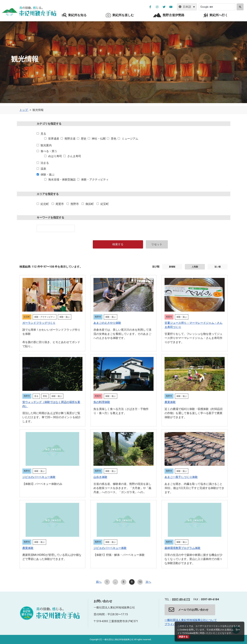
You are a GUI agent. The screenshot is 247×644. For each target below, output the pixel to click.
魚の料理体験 (102, 402)
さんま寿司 (74, 156)
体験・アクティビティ (95, 180)
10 (140, 582)
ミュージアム (130, 139)
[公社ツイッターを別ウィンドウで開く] (164, 7)
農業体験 (170, 402)
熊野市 (75, 204)
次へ (148, 582)
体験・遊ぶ (48, 175)
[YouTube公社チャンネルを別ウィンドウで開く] (171, 7)
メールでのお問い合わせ (189, 610)
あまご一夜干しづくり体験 (181, 477)
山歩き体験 (100, 477)
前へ (99, 582)
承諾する (183, 637)
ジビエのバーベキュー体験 (39, 477)
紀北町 (45, 204)
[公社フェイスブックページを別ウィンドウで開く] (150, 7)
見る (43, 134)
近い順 (218, 267)
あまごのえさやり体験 (107, 323)
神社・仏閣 (99, 139)
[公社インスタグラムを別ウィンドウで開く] (157, 7)
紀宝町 (105, 204)
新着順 (172, 267)
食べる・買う (49, 151)
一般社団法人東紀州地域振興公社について (191, 620)
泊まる (45, 163)
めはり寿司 (55, 156)
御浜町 (90, 204)
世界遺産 (54, 139)
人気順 (195, 267)
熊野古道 (70, 139)
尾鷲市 (60, 204)
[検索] (217, 7)
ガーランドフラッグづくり (39, 323)
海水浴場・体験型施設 (62, 180)
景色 (114, 139)
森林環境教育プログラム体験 (182, 548)
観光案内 (46, 145)
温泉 (43, 169)
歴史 (84, 139)
